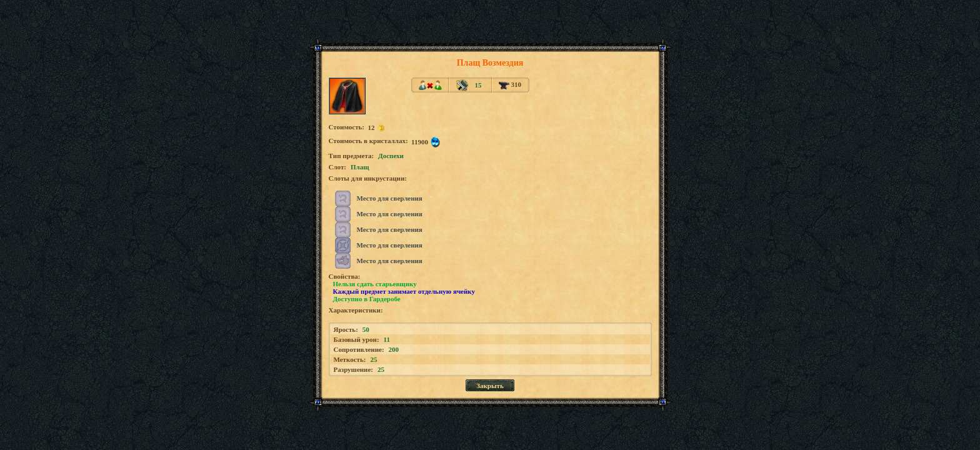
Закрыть (490, 386)
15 (478, 85)
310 (510, 84)
